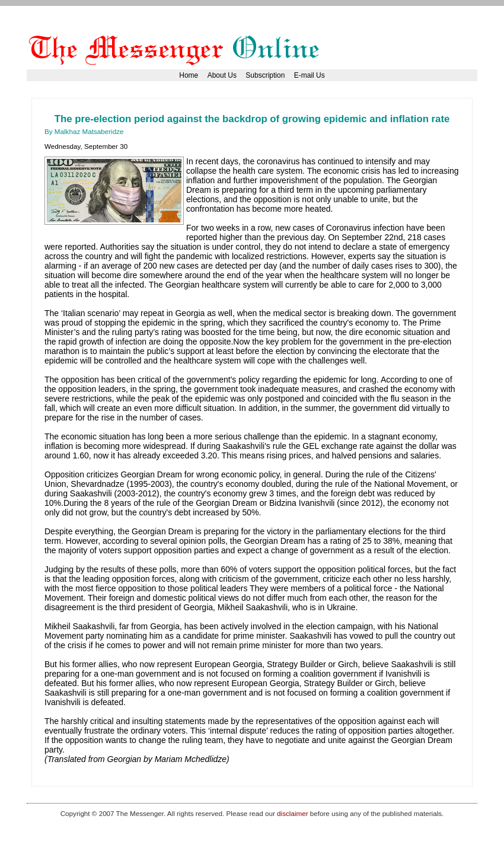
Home (189, 75)
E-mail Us (310, 75)
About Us (222, 75)
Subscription (265, 75)
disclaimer (292, 813)
